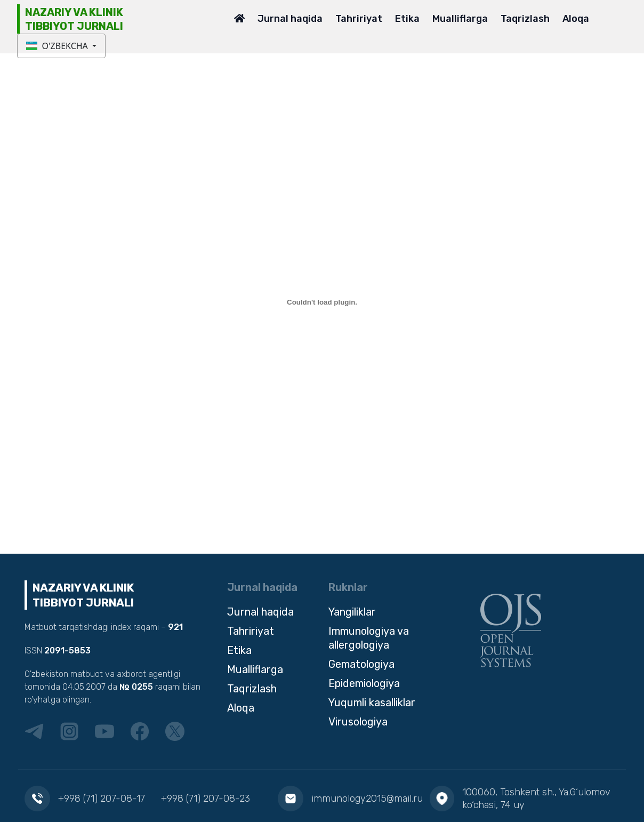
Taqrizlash (525, 19)
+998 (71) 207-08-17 (102, 799)
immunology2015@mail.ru (367, 799)
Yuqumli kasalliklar (372, 703)
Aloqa (576, 19)
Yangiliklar (352, 612)
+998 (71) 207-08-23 (206, 799)
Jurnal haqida (290, 19)
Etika (407, 19)
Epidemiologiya (364, 683)
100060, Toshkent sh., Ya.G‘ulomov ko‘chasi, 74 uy (536, 799)
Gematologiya (361, 664)
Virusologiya (358, 722)
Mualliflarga (460, 19)
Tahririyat (359, 19)
